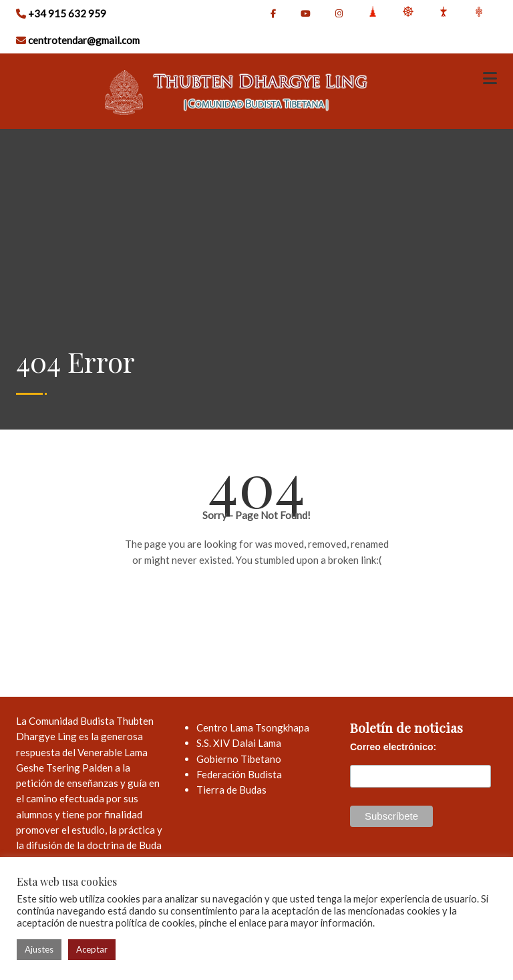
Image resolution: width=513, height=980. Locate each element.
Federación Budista (239, 774)
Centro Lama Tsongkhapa (253, 727)
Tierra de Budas (231, 790)
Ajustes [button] (39, 949)
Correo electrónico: (393, 747)
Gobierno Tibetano (239, 759)
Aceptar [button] (92, 949)
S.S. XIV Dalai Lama (239, 743)
